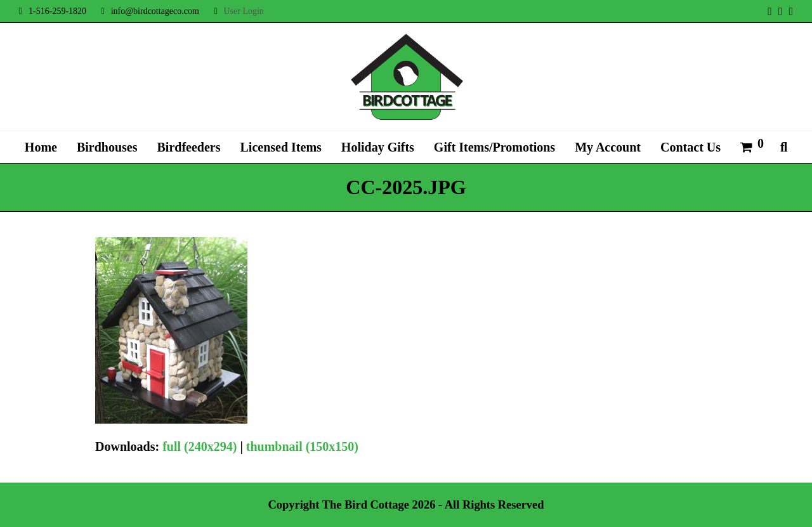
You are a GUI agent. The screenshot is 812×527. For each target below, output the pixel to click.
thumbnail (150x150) (302, 446)
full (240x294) (200, 446)
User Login (243, 11)
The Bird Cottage (366, 505)
